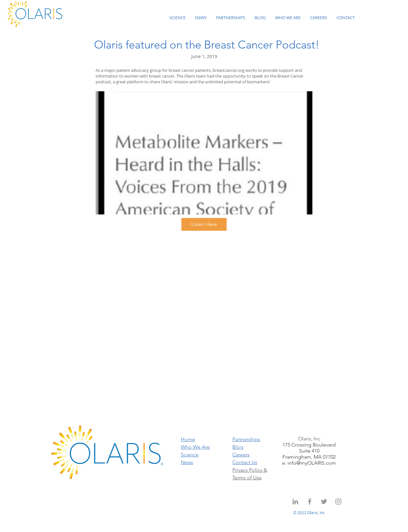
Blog (238, 447)
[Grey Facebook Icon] (310, 502)
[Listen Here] (204, 224)
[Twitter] (324, 502)
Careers (241, 455)
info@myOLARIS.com (312, 463)
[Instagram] (338, 502)
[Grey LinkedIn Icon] (295, 502)
